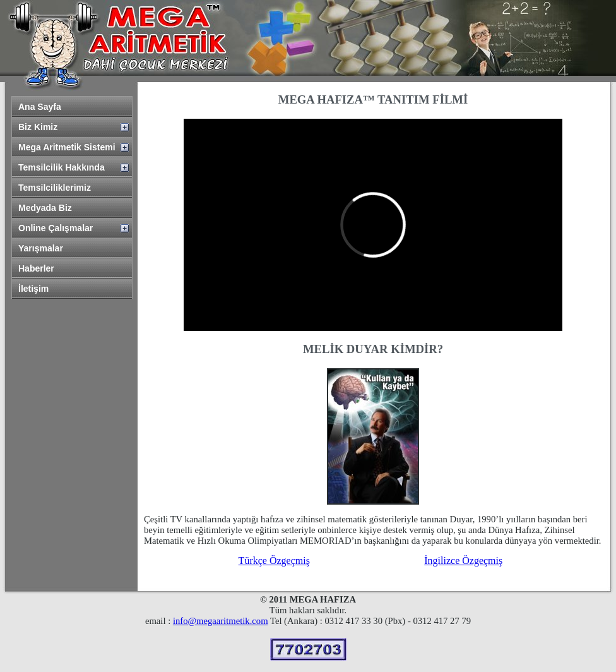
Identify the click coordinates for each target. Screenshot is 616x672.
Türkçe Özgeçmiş (274, 561)
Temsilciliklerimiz (55, 188)
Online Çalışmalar (56, 228)
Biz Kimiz (38, 127)
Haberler (36, 268)
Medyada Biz (45, 208)
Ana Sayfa (40, 107)
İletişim (33, 289)
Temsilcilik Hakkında (62, 167)
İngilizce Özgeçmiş (463, 561)
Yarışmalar (41, 248)
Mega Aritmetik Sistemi (67, 147)
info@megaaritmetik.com (221, 621)
